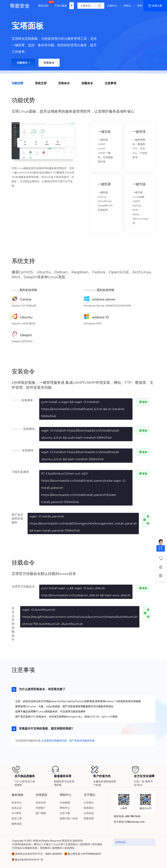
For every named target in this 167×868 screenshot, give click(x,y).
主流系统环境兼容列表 (54, 741)
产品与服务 (61, 6)
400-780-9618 (133, 816)
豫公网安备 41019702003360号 (84, 854)
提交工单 (17, 818)
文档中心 (112, 6)
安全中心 (17, 803)
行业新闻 (65, 803)
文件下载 (65, 813)
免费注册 (157, 6)
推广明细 (41, 813)
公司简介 (89, 803)
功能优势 (17, 83)
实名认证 (17, 808)
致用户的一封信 (69, 818)
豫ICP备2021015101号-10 (29, 859)
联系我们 (89, 808)
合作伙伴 (41, 803)
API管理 (16, 813)
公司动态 (89, 813)
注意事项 (110, 83)
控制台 (127, 6)
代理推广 (41, 808)
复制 (143, 402)
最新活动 (44, 4)
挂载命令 (87, 83)
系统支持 (41, 83)
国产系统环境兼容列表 (82, 741)
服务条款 (17, 824)
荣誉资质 (89, 818)
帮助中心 (65, 808)
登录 (140, 6)
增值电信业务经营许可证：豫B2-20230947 (39, 854)
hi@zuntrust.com (135, 822)
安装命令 (64, 83)
